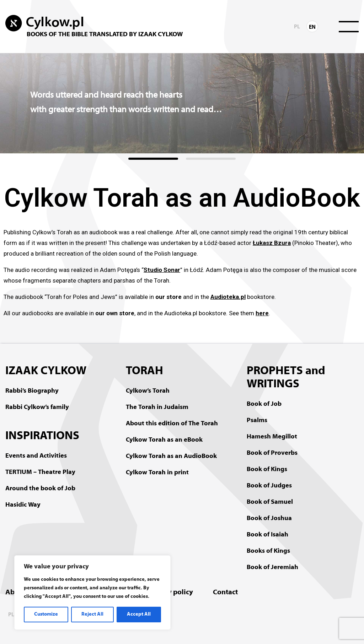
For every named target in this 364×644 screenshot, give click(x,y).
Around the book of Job (40, 489)
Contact (225, 593)
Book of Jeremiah (272, 567)
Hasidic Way (23, 505)
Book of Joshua (269, 519)
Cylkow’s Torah (148, 391)
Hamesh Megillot (272, 437)
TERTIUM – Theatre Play (40, 472)
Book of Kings (267, 470)
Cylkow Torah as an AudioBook (171, 456)
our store (168, 297)
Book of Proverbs (272, 453)
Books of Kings (268, 551)
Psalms (257, 421)
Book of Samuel (270, 502)
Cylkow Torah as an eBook (164, 440)
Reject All (92, 614)
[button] (153, 159)
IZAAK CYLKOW (46, 371)
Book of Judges (269, 486)
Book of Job (264, 404)
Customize (46, 614)
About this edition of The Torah (172, 424)
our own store (115, 313)
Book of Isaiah (267, 535)
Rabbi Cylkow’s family (37, 407)
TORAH (144, 371)
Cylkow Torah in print (157, 473)
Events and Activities (36, 456)
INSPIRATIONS (42, 436)
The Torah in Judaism (157, 407)
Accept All (139, 614)
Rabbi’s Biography (32, 391)
